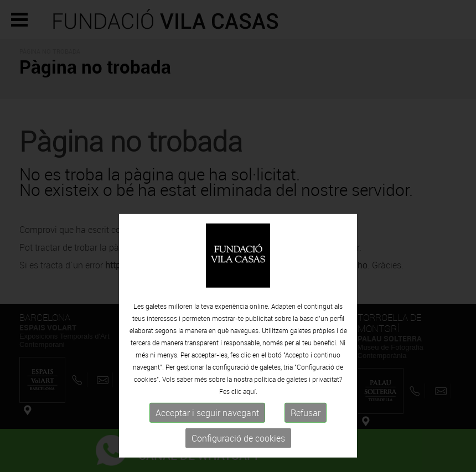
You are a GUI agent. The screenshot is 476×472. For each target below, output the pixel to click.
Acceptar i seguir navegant (207, 429)
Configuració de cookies (238, 455)
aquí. (250, 408)
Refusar (306, 429)
